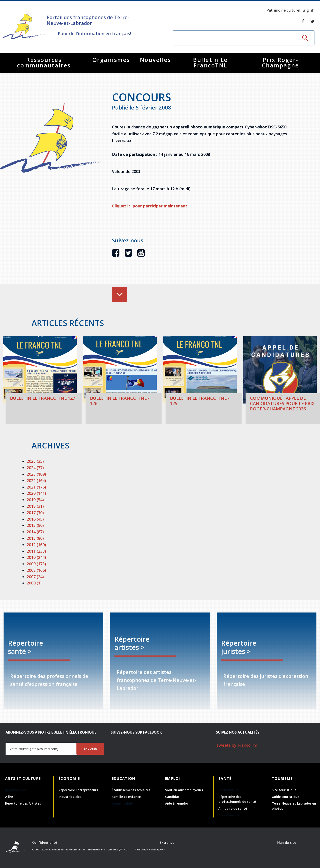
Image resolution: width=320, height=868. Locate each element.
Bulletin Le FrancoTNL (210, 62)
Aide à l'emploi (176, 803)
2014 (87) (35, 532)
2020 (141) (36, 493)
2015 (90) (35, 525)
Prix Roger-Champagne (281, 62)
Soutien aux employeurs (184, 790)
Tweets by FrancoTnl (236, 745)
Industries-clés (70, 797)
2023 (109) (36, 474)
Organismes (111, 60)
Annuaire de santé (233, 808)
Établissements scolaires (131, 790)
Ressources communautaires (44, 62)
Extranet (167, 843)
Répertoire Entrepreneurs (78, 790)
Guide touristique (285, 797)
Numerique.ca (157, 850)
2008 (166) (36, 570)
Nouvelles (156, 60)
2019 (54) (35, 500)
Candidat (172, 797)
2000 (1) (34, 583)
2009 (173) (36, 564)
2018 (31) (35, 506)
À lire (9, 797)
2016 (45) (35, 519)
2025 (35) (35, 461)
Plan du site (286, 843)
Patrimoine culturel (283, 10)
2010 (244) (36, 557)
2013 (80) (35, 538)
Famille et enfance (126, 797)
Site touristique (284, 790)
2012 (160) (36, 545)
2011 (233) (36, 551)
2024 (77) (35, 468)
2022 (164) (36, 481)
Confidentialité (45, 843)
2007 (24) (35, 577)
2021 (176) (36, 487)
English (308, 10)
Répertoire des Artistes (23, 803)
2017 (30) (35, 513)
